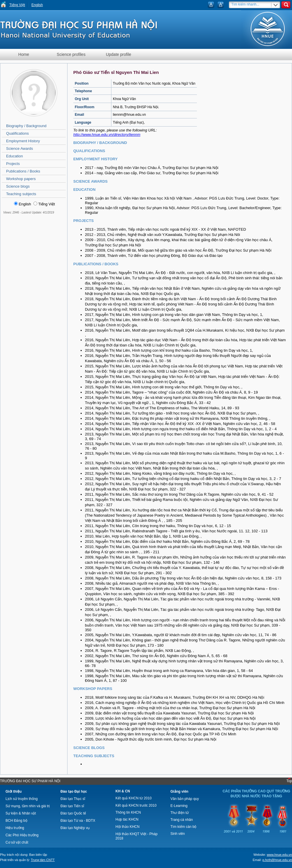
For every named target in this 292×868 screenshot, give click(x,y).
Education (15, 156)
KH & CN (123, 791)
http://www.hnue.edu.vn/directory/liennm (107, 135)
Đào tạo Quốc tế (73, 813)
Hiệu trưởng (15, 828)
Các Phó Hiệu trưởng (22, 835)
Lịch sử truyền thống (22, 799)
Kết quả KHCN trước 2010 (136, 805)
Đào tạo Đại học (74, 791)
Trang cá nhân (182, 820)
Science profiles (71, 54)
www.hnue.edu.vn (279, 855)
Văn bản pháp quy (185, 799)
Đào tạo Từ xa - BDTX (78, 821)
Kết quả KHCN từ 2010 (133, 798)
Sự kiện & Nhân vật (21, 813)
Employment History (23, 141)
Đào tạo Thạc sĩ (73, 799)
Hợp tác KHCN (127, 819)
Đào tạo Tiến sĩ (72, 806)
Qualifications (17, 133)
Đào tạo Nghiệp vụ (75, 828)
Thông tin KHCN (128, 812)
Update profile (119, 54)
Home (24, 54)
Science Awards (19, 148)
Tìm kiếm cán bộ (183, 827)
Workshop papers (21, 179)
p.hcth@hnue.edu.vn (277, 860)
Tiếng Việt (17, 5)
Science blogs (18, 186)
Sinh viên (178, 834)
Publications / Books (23, 171)
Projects (13, 164)
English (37, 5)
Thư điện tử (180, 813)
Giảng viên (179, 791)
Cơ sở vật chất (17, 842)
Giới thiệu (14, 791)
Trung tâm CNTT (43, 860)
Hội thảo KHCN (128, 827)
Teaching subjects (21, 194)
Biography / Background (26, 126)
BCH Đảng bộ (16, 821)
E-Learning (179, 806)
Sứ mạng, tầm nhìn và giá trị (28, 806)
